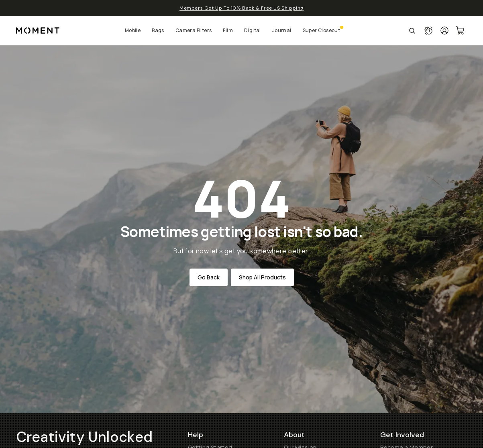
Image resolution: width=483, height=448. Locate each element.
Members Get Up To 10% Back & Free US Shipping (241, 8)
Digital (253, 30)
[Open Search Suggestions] (412, 31)
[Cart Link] (461, 31)
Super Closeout (322, 30)
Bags (158, 30)
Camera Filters (194, 30)
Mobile (133, 30)
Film (228, 30)
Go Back (209, 277)
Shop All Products (262, 277)
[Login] (444, 31)
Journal (282, 30)
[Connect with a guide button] (428, 31)
